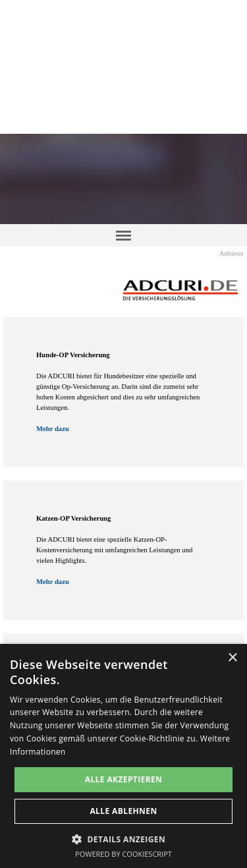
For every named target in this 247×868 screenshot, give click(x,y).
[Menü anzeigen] (124, 235)
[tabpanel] (123, 392)
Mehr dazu (53, 429)
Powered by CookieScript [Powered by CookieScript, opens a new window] (123, 854)
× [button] (232, 658)
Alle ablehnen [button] (123, 811)
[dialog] (123, 756)
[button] (123, 838)
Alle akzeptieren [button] (124, 779)
